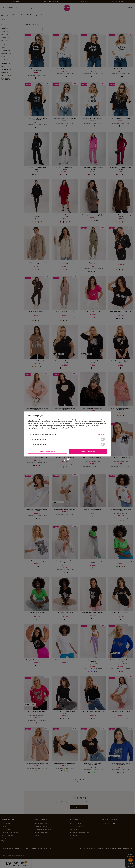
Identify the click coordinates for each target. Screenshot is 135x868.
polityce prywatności (47, 423)
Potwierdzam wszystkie (88, 451)
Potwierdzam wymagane (48, 451)
